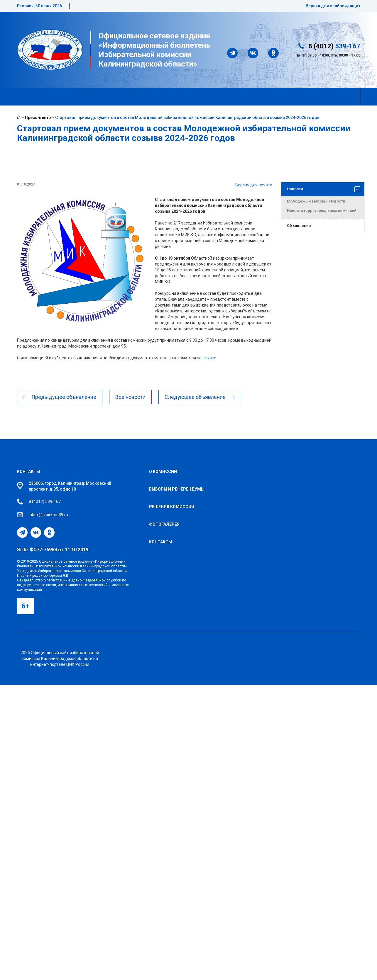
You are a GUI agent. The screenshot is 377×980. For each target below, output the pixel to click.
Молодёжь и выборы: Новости (316, 201)
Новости (324, 189)
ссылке (209, 358)
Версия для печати (254, 185)
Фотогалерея (164, 524)
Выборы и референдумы (177, 489)
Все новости (131, 397)
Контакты (28, 472)
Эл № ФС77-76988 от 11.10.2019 (53, 550)
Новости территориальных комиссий (322, 211)
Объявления (299, 226)
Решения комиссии (172, 507)
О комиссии (163, 472)
